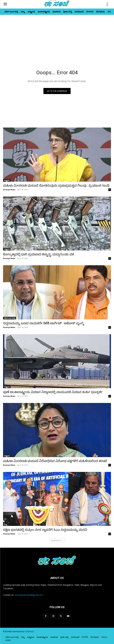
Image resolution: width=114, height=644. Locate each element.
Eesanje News (9, 190)
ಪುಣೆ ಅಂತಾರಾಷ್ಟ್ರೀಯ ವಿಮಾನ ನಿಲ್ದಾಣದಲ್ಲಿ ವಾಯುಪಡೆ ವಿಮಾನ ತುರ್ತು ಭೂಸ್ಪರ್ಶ (53, 392)
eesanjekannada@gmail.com (29, 595)
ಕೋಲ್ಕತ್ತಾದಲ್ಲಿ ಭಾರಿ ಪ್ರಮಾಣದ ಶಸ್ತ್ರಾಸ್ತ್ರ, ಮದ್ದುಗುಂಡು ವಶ (38, 254)
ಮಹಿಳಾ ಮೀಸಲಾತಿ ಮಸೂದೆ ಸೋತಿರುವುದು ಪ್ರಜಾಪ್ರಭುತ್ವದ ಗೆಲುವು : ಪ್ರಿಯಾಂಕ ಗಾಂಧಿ (56, 185)
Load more (57, 540)
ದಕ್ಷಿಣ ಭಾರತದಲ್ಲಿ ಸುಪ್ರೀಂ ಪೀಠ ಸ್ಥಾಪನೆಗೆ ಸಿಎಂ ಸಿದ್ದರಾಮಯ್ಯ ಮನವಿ (45, 530)
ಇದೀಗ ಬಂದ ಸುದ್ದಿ (9, 318)
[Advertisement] (57, 38)
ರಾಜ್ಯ (6, 525)
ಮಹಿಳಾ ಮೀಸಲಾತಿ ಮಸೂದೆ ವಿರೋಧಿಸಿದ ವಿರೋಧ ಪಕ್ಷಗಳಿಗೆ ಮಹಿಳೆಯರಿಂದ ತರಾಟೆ (55, 461)
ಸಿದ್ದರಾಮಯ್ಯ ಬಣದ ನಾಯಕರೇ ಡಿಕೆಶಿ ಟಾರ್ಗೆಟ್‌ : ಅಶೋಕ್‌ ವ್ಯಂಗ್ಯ (44, 323)
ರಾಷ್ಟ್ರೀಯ (7, 180)
